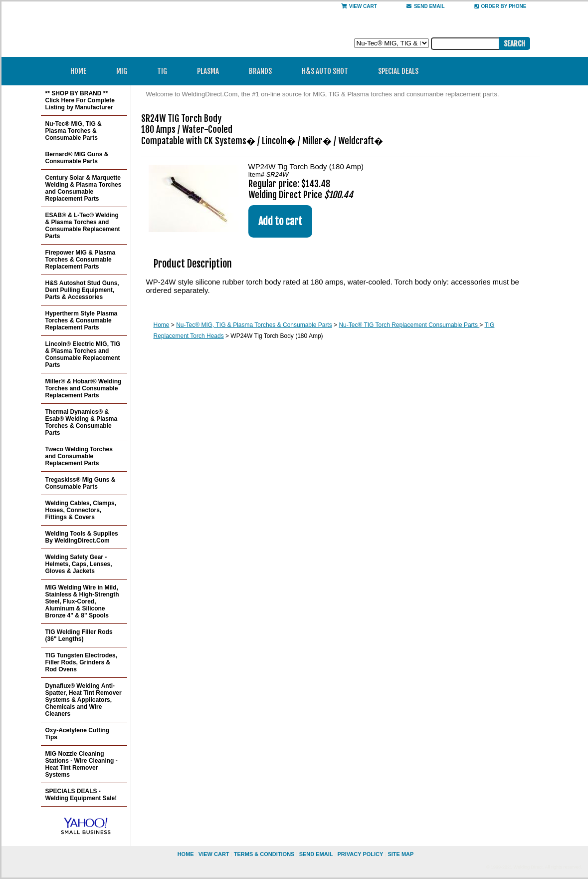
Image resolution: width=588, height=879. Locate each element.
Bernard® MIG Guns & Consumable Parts (77, 158)
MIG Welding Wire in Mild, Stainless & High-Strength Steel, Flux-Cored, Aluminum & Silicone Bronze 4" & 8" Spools (82, 601)
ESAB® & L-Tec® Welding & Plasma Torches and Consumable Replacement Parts (83, 226)
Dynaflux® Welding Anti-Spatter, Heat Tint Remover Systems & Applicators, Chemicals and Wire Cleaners (84, 700)
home (186, 854)
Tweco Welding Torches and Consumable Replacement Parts (79, 456)
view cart (214, 854)
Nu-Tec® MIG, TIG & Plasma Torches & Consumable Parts (254, 325)
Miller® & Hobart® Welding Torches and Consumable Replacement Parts (84, 388)
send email (426, 6)
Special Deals (398, 71)
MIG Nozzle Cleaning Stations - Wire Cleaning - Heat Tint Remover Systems (82, 764)
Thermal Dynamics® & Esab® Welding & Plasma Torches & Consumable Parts (82, 422)
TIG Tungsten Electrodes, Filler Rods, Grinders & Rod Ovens (81, 662)
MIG (125, 71)
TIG (165, 71)
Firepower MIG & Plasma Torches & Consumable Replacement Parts (81, 260)
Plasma (211, 71)
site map (400, 854)
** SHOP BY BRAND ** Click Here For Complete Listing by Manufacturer (80, 100)
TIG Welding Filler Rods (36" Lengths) (79, 635)
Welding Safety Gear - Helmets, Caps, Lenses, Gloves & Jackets (79, 564)
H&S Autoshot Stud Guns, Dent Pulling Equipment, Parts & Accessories (82, 290)
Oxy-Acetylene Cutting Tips (78, 734)
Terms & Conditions (264, 854)
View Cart (359, 6)
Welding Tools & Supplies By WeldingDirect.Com (82, 537)
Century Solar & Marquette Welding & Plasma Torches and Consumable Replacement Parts (84, 188)
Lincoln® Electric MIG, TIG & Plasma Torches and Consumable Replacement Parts (83, 354)
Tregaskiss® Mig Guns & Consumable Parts (81, 483)
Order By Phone (500, 6)
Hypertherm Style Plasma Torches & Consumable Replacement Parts (82, 320)
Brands (264, 71)
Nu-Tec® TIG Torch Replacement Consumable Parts (409, 325)
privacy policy (360, 854)
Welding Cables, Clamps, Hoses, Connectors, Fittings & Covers (81, 510)
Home (78, 71)
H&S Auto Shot (325, 71)
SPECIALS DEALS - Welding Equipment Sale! (81, 795)
